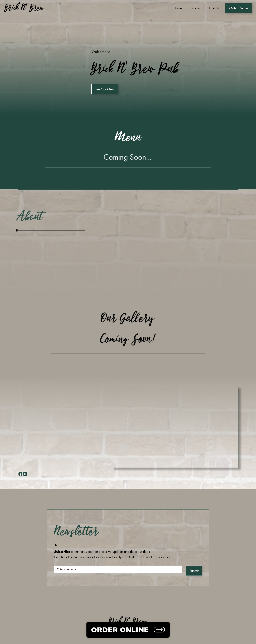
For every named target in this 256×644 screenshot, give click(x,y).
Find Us (214, 8)
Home (178, 8)
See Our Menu (105, 89)
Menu (195, 8)
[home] (25, 8)
